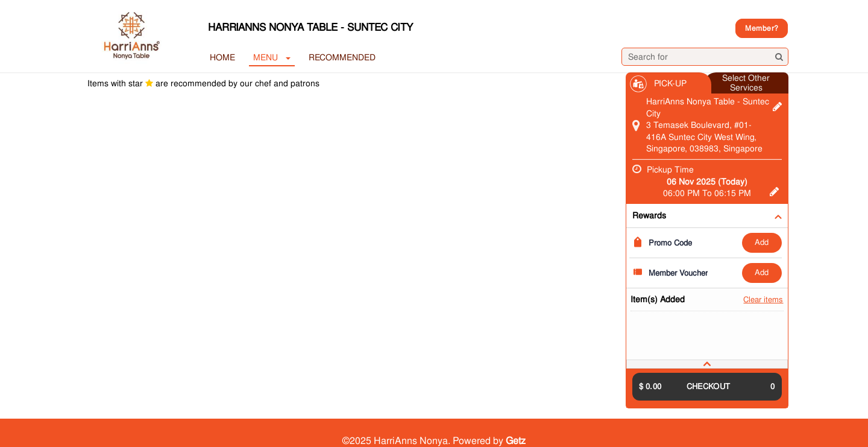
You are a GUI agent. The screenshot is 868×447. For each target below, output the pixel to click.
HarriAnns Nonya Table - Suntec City (310, 27)
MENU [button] (272, 57)
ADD (762, 242)
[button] (707, 364)
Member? (762, 28)
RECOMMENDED (342, 57)
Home (222, 57)
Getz (516, 441)
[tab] (707, 364)
